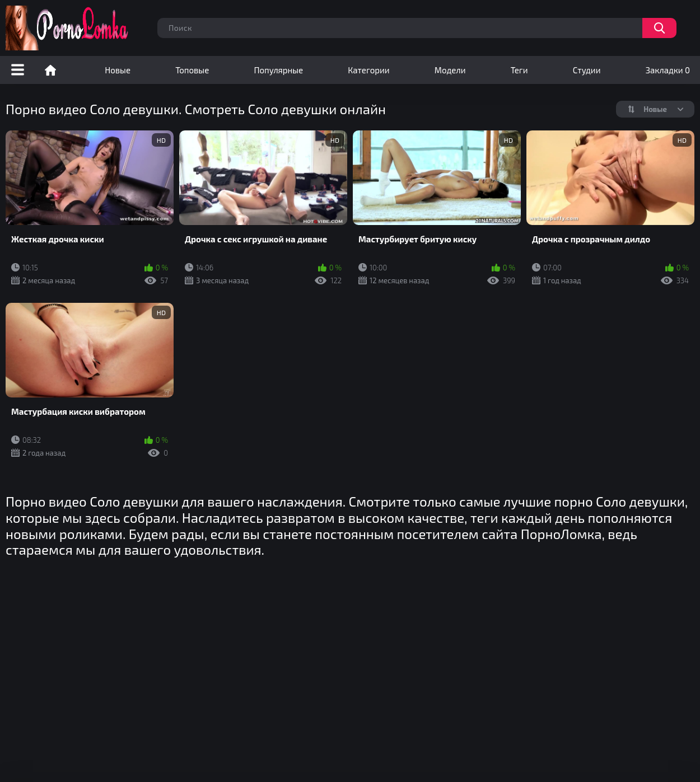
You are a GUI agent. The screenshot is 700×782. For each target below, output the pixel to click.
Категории (368, 70)
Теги (519, 70)
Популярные (278, 70)
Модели (450, 70)
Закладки (668, 70)
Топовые (192, 70)
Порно (50, 70)
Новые (118, 70)
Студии (587, 70)
